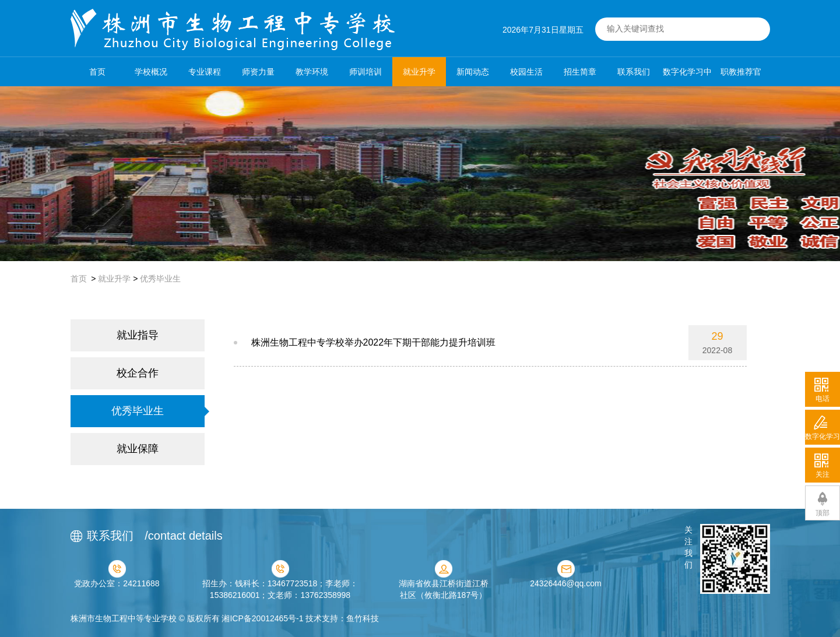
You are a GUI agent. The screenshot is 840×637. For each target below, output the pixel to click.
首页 (97, 72)
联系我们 (634, 72)
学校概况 (151, 72)
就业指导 (138, 335)
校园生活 (526, 72)
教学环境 (312, 72)
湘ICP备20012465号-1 (262, 618)
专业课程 (205, 72)
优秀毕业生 (160, 279)
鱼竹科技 (363, 618)
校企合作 (138, 373)
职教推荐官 (741, 72)
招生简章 (580, 72)
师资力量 (258, 72)
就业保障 (138, 449)
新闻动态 (473, 72)
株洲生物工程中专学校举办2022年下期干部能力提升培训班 (374, 342)
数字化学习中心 (687, 77)
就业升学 (419, 72)
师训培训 (365, 72)
